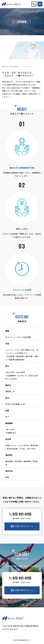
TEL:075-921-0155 (10, 629)
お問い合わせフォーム (24, 526)
